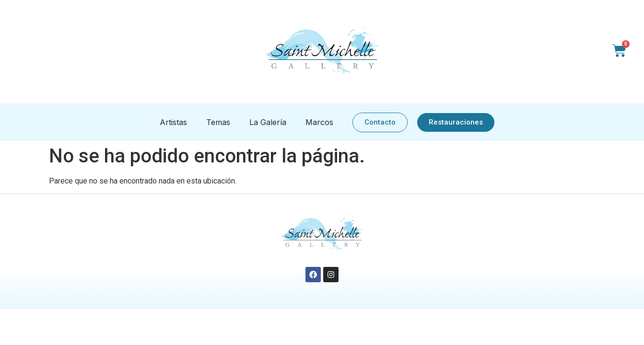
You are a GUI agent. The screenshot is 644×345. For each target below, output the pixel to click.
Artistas (173, 122)
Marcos (319, 122)
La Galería (268, 122)
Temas (218, 122)
